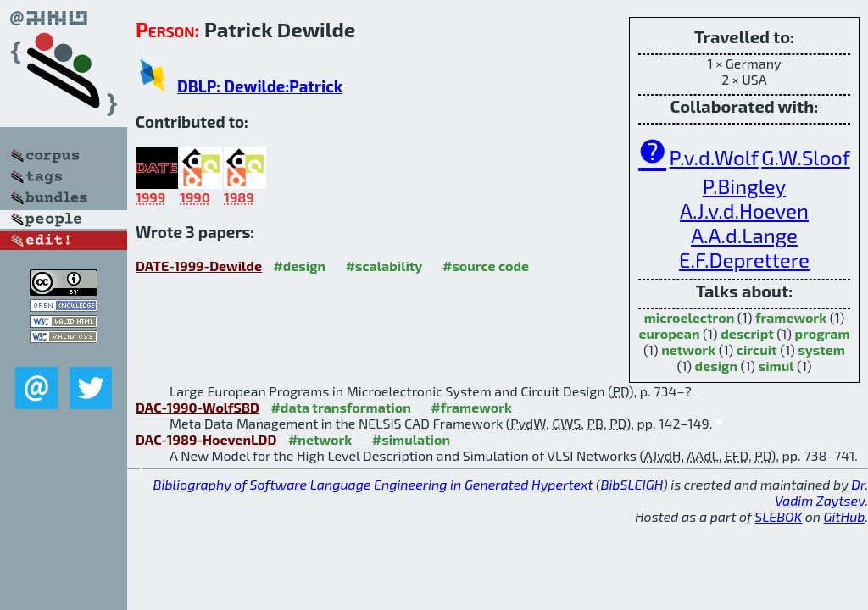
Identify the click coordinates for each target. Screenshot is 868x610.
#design (299, 266)
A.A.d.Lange (744, 235)
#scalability (384, 266)
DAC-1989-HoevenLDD (206, 439)
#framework (471, 407)
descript (747, 333)
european (670, 333)
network (688, 349)
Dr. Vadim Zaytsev (821, 492)
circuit (757, 349)
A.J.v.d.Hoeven (744, 211)
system (821, 349)
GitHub (845, 516)
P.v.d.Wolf (714, 157)
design (716, 366)
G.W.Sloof (805, 157)
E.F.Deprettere (744, 260)
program (822, 333)
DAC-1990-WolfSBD (198, 407)
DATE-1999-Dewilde (199, 266)
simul (776, 366)
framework (791, 317)
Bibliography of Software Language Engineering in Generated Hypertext (373, 484)
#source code (486, 266)
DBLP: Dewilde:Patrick (260, 86)
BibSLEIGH (632, 484)
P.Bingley (745, 186)
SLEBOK (778, 516)
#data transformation (340, 407)
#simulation (411, 439)
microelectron (690, 317)
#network (320, 439)
